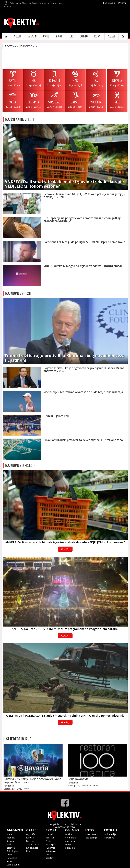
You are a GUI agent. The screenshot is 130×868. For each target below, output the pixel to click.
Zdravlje (11, 848)
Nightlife (30, 834)
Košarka (50, 838)
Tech (9, 844)
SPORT (59, 36)
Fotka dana (90, 834)
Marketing (45, 3)
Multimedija (110, 834)
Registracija (109, 3)
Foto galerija (91, 838)
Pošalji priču (15, 3)
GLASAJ (65, 549)
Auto (9, 861)
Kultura (30, 838)
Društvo (69, 834)
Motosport (51, 844)
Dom (9, 855)
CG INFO (84, 36)
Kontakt (8, 7)
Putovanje (12, 858)
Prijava (122, 3)
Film (28, 851)
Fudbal (49, 834)
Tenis (48, 841)
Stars (9, 834)
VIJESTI (17, 36)
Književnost (32, 848)
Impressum (56, 3)
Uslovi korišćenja (30, 3)
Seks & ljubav (13, 865)
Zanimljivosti (33, 844)
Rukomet (50, 848)
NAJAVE (112, 36)
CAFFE (46, 36)
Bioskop (30, 841)
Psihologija (12, 851)
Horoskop (109, 838)
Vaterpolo (51, 851)
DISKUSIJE (20, 465)
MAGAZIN (32, 36)
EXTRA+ (98, 36)
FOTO (71, 36)
